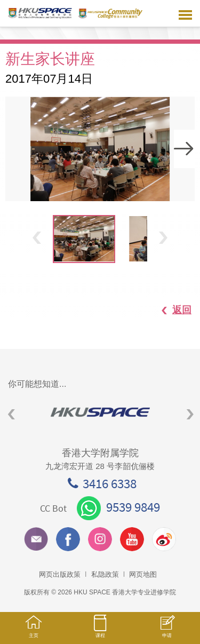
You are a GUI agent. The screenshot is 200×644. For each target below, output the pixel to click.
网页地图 (143, 574)
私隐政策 (105, 574)
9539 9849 (118, 507)
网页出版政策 (60, 574)
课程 (100, 631)
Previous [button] (37, 237)
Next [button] (185, 149)
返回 (171, 310)
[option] (100, 149)
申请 (167, 632)
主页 (33, 631)
